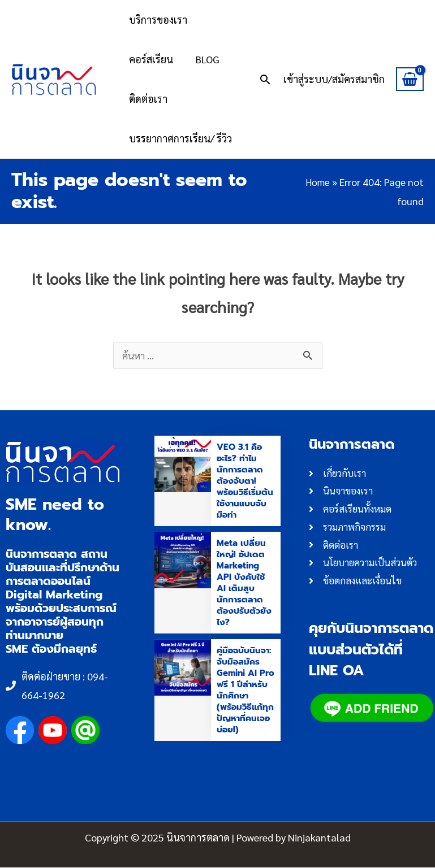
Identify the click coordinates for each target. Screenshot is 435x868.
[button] (265, 79)
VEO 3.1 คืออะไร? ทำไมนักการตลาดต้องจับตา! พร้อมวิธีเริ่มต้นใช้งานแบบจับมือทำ (244, 481)
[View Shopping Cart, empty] (410, 79)
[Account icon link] (334, 79)
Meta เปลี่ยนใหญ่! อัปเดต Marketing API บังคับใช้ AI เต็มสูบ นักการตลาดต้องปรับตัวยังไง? (245, 583)
